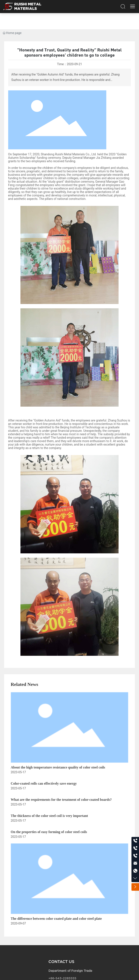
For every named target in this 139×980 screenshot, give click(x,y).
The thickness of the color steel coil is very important (49, 816)
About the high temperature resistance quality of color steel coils (58, 767)
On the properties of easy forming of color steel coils (49, 832)
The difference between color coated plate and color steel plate (56, 919)
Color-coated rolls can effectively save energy (44, 783)
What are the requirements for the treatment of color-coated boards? (61, 800)
